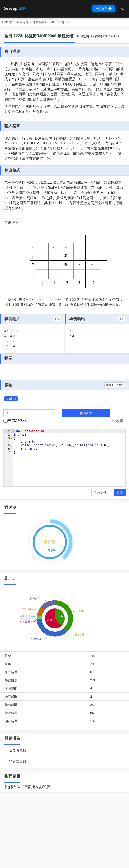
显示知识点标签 (115, 385)
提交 (120, 493)
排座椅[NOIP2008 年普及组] (52, 22)
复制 (57, 319)
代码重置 (86, 413)
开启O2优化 (17, 421)
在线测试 (100, 493)
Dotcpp (15, 9)
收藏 (118, 421)
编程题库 (22, 22)
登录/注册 (104, 9)
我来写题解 (18, 762)
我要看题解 (18, 750)
